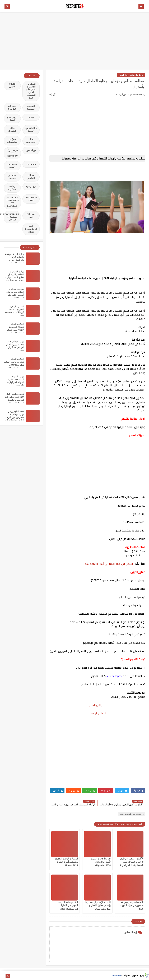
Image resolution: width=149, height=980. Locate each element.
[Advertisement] (74, 43)
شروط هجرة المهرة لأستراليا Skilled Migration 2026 (101, 862)
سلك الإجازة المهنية (31, 130)
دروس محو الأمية (12, 119)
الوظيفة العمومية (31, 107)
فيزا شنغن (31, 150)
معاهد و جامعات (12, 177)
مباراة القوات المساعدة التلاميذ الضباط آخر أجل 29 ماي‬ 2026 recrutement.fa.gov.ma (13, 382)
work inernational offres (131, 75)
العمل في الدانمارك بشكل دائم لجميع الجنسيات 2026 (31, 91)
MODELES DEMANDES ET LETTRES (12, 202)
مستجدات (31, 164)
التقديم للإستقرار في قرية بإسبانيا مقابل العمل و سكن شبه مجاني (98, 905)
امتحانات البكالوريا (12, 107)
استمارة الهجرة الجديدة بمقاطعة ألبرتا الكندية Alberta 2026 (66, 862)
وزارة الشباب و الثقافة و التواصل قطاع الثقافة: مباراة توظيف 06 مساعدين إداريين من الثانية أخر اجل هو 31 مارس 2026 (14, 280)
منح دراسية (31, 186)
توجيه (31, 117)
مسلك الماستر (31, 177)
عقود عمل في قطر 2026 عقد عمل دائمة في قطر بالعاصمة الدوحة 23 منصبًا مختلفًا (14, 400)
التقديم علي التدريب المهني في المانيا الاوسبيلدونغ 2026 (68, 905)
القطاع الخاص (12, 85)
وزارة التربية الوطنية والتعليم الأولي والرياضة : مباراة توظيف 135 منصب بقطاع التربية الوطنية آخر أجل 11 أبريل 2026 (14, 263)
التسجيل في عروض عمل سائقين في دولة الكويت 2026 (131, 905)
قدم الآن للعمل (97, 705)
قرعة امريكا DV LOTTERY (12, 153)
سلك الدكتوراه (12, 130)
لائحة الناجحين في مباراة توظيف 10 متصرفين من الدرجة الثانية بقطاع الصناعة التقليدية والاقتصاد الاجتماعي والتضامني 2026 (14, 420)
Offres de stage (31, 216)
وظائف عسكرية (12, 188)
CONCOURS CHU (31, 199)
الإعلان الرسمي (97, 713)
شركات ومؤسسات (12, 141)
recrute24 (116, 975)
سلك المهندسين (31, 141)
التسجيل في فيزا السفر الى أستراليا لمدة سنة (110, 564)
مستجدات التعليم (12, 166)
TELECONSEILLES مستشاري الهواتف (11, 217)
